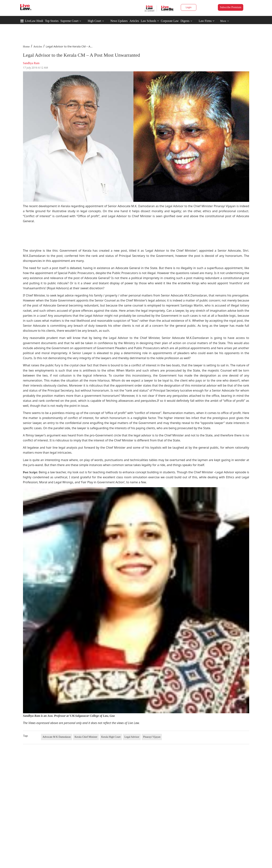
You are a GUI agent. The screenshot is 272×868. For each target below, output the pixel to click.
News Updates (119, 21)
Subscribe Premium (231, 7)
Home (26, 47)
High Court (94, 21)
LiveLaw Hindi (34, 21)
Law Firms (207, 21)
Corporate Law (170, 21)
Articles (134, 21)
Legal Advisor (132, 737)
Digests (185, 21)
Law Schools (150, 21)
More (225, 21)
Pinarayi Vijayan (152, 737)
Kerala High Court (111, 737)
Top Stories (52, 21)
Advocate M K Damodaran (57, 737)
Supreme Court (69, 21)
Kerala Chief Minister (86, 737)
